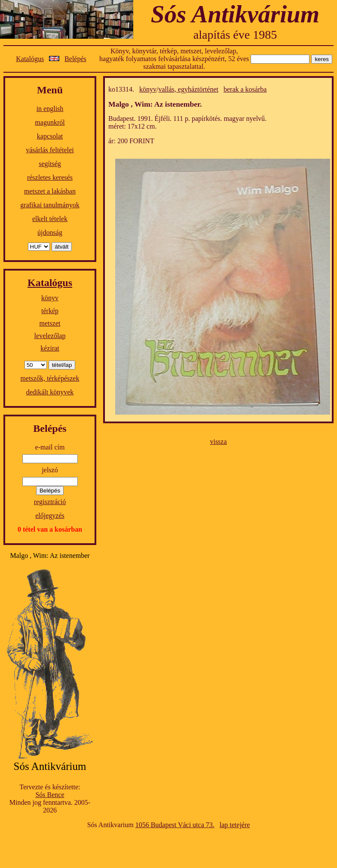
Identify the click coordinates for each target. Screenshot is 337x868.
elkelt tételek (50, 219)
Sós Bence (50, 795)
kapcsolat (50, 136)
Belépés (75, 59)
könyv (50, 298)
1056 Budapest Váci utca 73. (175, 825)
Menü (50, 90)
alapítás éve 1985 (235, 35)
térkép (50, 311)
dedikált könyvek (50, 392)
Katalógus (30, 59)
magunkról (50, 122)
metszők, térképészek (50, 378)
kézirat (50, 348)
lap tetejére (235, 825)
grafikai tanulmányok (50, 205)
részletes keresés (50, 177)
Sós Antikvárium (235, 14)
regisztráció (50, 502)
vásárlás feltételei (50, 150)
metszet (50, 323)
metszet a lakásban (50, 191)
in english (50, 109)
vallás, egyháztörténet (188, 89)
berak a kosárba (245, 89)
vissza (218, 442)
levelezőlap (50, 336)
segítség (50, 164)
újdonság (50, 232)
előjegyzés (50, 516)
